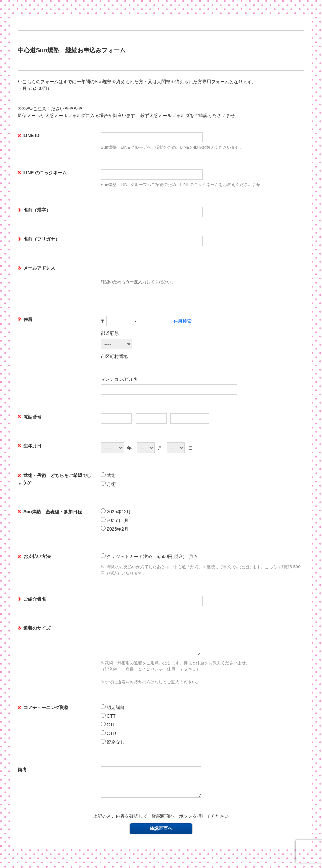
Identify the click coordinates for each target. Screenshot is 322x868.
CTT (108, 722)
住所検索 (182, 321)
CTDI (109, 739)
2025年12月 (116, 511)
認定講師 (113, 713)
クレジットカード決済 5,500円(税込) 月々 (149, 556)
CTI (107, 730)
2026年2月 (115, 529)
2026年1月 (115, 520)
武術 (108, 475)
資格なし (113, 747)
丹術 (108, 484)
